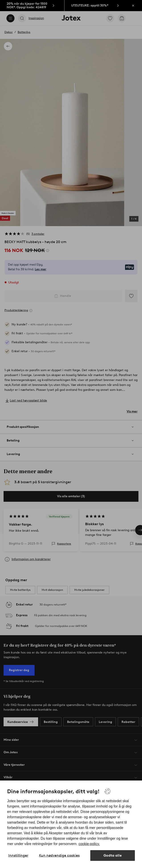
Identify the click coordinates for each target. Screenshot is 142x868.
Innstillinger (18, 855)
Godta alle (113, 855)
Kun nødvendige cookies (59, 855)
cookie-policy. (89, 844)
